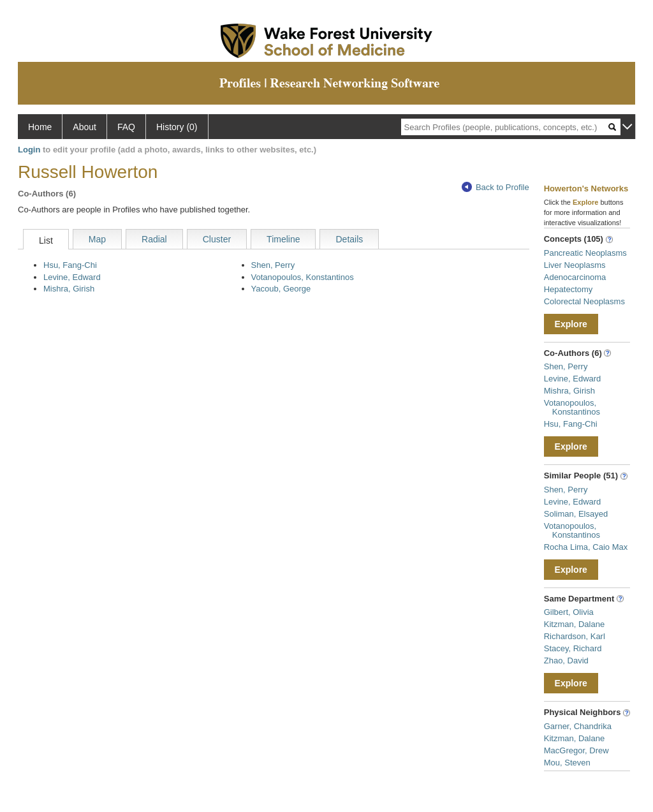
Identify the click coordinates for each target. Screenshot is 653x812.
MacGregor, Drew (576, 750)
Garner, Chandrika (578, 726)
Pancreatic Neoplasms (585, 253)
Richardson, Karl (575, 636)
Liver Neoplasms (575, 265)
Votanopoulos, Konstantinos (303, 277)
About (84, 127)
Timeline (283, 239)
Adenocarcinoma (575, 277)
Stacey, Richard (573, 648)
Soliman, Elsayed (576, 514)
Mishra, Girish (69, 289)
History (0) (177, 127)
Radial (154, 239)
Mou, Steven (567, 763)
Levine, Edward (72, 277)
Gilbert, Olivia (569, 612)
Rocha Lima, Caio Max (586, 547)
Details (349, 239)
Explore (571, 324)
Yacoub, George (281, 289)
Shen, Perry (273, 265)
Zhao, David (566, 661)
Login (29, 150)
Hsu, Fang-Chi (70, 265)
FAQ (126, 127)
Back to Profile (495, 187)
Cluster (217, 239)
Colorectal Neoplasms (584, 301)
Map (97, 239)
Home (40, 127)
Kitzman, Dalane (574, 624)
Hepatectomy (569, 289)
